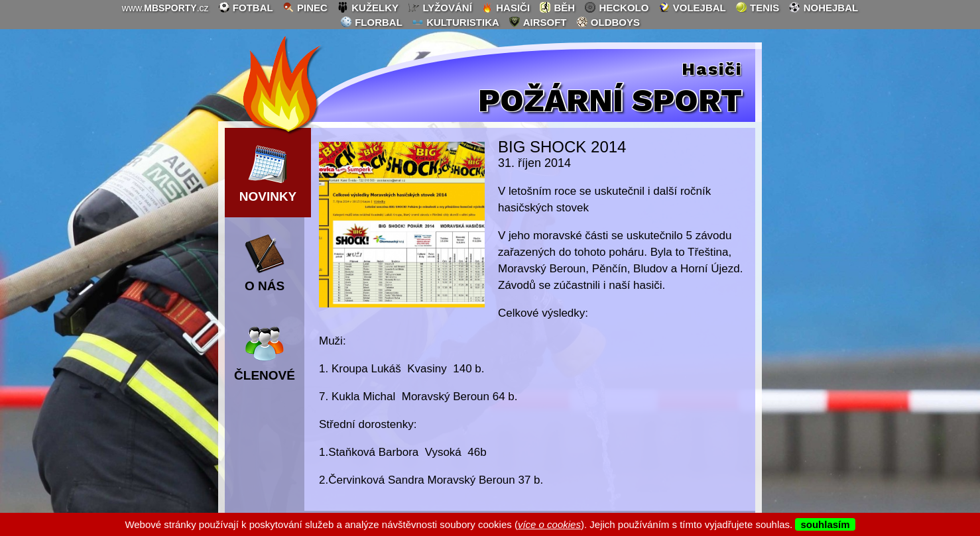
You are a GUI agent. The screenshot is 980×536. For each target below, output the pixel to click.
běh (557, 7)
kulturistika (456, 22)
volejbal (692, 7)
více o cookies (549, 524)
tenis (757, 7)
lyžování (440, 7)
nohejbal (823, 7)
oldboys (608, 22)
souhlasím (825, 524)
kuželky (368, 7)
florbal (371, 22)
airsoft (537, 22)
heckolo (616, 7)
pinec (305, 7)
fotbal (246, 7)
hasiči (506, 7)
